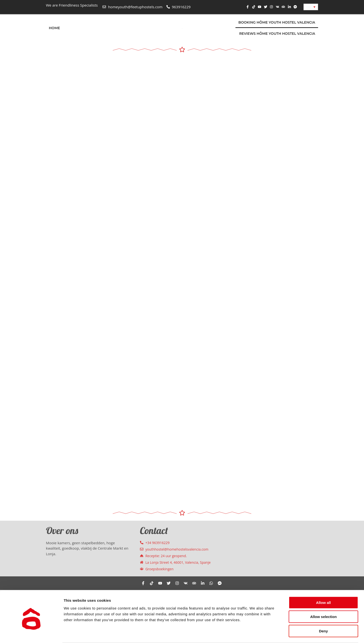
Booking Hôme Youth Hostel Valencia (277, 22)
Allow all (324, 584)
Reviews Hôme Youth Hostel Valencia (277, 34)
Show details (255, 633)
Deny (324, 612)
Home (54, 28)
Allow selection (323, 598)
